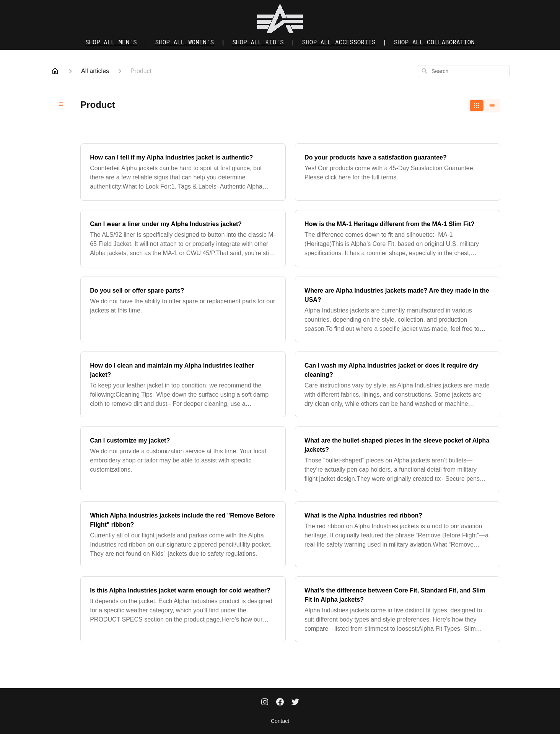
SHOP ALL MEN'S (111, 42)
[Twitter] (295, 703)
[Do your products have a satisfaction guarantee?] (398, 172)
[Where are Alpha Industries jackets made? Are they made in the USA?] (398, 309)
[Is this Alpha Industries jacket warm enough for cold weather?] (183, 609)
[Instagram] (265, 703)
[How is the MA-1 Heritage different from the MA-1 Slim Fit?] (398, 239)
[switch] (484, 106)
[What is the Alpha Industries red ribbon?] (398, 534)
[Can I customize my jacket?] (183, 459)
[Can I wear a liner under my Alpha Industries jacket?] (183, 239)
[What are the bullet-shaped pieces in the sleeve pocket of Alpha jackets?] (398, 459)
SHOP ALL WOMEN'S (185, 42)
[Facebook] (280, 703)
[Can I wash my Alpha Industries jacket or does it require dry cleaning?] (398, 384)
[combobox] (464, 71)
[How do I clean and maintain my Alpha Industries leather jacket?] (183, 384)
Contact (280, 721)
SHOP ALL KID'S (258, 42)
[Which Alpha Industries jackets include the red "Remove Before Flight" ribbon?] (183, 534)
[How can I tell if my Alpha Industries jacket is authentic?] (183, 172)
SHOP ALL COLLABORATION (434, 42)
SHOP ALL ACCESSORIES (339, 42)
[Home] (55, 71)
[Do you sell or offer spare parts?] (183, 309)
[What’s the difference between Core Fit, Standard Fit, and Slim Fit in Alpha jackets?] (398, 609)
